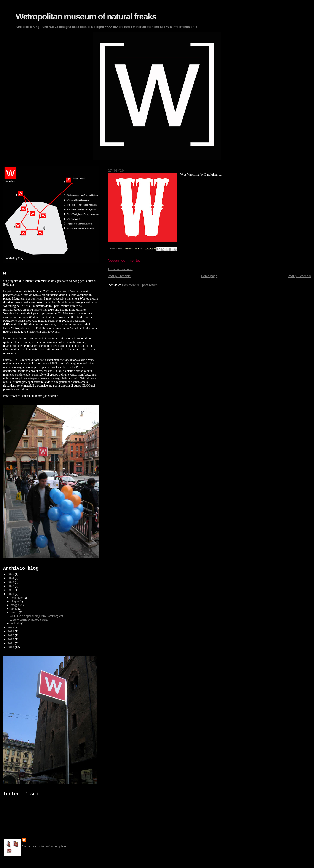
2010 (11, 647)
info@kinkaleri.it (185, 27)
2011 (11, 643)
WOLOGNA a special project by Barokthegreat (36, 616)
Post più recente (119, 276)
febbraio (16, 623)
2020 (11, 594)
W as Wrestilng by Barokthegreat (29, 620)
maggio (15, 605)
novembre (17, 598)
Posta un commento (120, 269)
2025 (11, 574)
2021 (11, 590)
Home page (209, 276)
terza (71, 302)
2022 (11, 586)
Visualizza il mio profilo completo (44, 846)
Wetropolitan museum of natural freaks (86, 17)
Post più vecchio (299, 276)
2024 (11, 578)
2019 (11, 627)
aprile (14, 609)
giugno (15, 601)
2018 (11, 631)
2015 (11, 639)
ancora (38, 310)
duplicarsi (37, 299)
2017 (11, 635)
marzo (15, 612)
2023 (11, 582)
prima (11, 291)
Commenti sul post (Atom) (140, 285)
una (25, 317)
